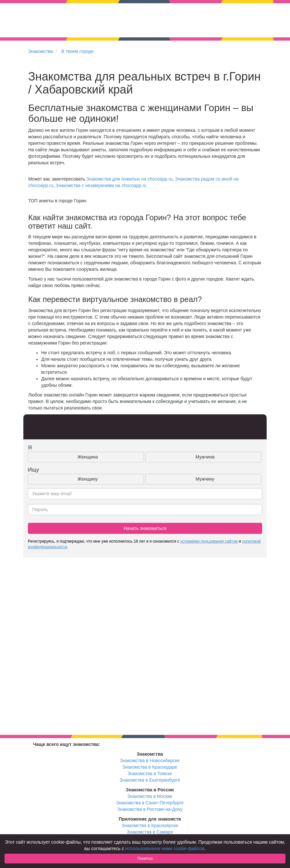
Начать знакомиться (145, 528)
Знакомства (41, 51)
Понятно (145, 859)
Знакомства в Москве (150, 796)
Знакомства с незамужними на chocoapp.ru (101, 185)
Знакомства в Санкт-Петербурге (150, 803)
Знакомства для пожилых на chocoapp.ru (129, 179)
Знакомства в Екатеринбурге (150, 780)
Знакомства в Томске (150, 774)
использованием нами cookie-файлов (165, 849)
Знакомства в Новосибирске (150, 761)
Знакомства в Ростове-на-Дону (150, 809)
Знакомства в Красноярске (150, 825)
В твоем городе (78, 51)
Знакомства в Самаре (150, 832)
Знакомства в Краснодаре (150, 767)
